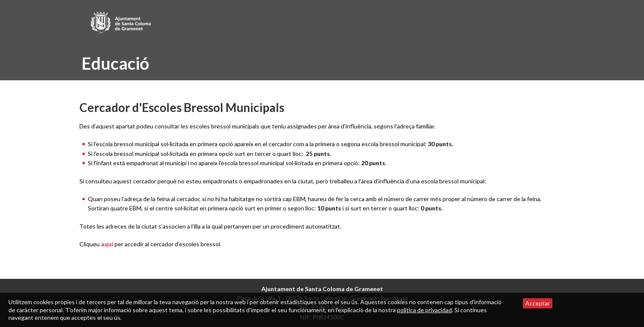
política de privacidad (424, 310)
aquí (107, 244)
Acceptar (538, 303)
